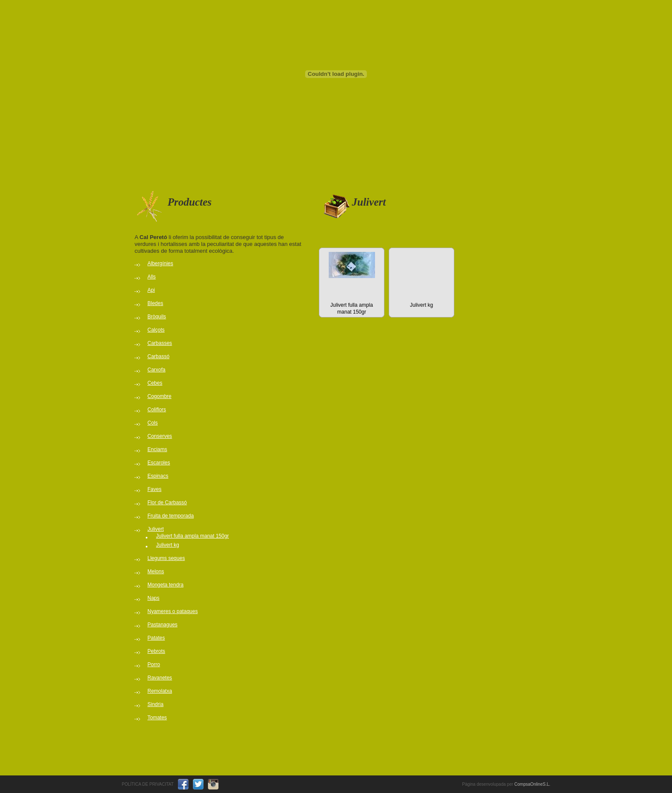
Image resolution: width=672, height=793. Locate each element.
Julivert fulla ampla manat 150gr (192, 536)
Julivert (156, 529)
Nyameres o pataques (172, 611)
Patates (156, 638)
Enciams (157, 449)
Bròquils (157, 317)
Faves (154, 489)
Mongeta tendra (165, 585)
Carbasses (160, 343)
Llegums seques (166, 558)
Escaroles (159, 463)
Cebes (155, 383)
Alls (151, 277)
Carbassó (158, 356)
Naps (153, 598)
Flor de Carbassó (167, 503)
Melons (156, 572)
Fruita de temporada (171, 516)
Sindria (155, 704)
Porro (154, 664)
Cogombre (159, 396)
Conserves (160, 436)
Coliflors (157, 410)
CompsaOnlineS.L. (532, 784)
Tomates (157, 718)
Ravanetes (160, 678)
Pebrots (156, 651)
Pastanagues (162, 625)
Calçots (156, 330)
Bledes (155, 303)
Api (151, 290)
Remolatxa (160, 691)
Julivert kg (168, 545)
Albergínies (160, 263)
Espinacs (158, 476)
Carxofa (156, 370)
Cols (153, 423)
